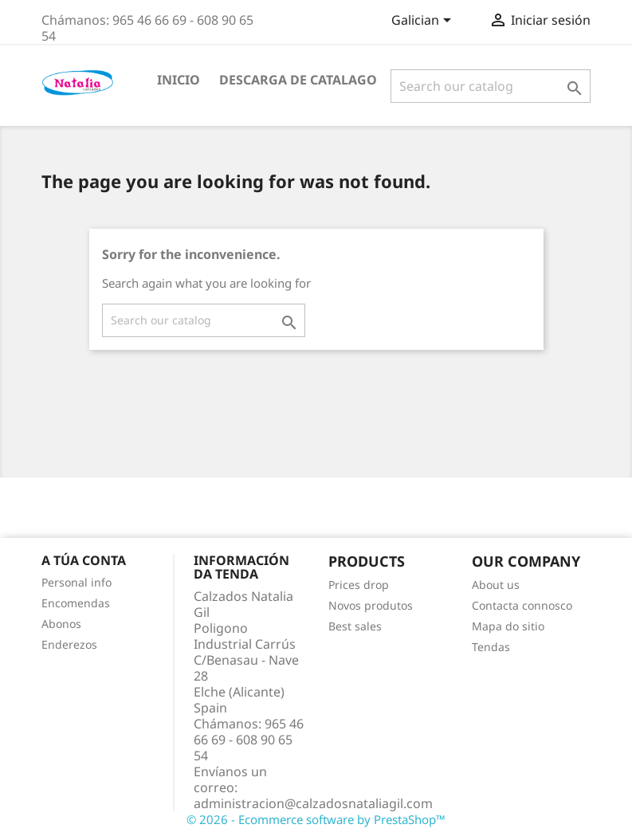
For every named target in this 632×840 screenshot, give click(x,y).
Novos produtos (371, 605)
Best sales (355, 626)
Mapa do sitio (508, 626)
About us (496, 585)
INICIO (179, 80)
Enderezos (69, 644)
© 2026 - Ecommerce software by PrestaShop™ (316, 819)
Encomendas (76, 603)
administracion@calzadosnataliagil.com (313, 803)
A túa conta (84, 560)
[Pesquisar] (491, 86)
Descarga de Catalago (298, 80)
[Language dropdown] (424, 22)
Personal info (77, 582)
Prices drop (359, 585)
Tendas (491, 647)
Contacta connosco (522, 605)
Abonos (61, 624)
